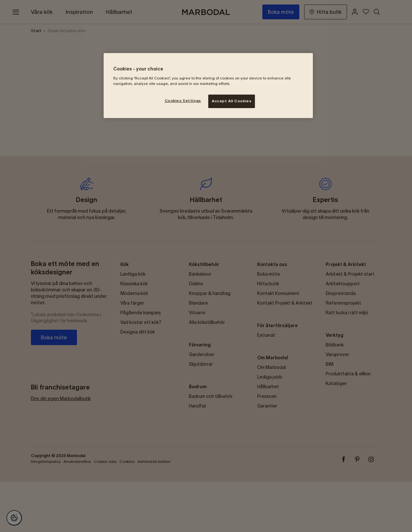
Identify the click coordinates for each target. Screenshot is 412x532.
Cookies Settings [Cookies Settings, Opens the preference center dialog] (183, 101)
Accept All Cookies (232, 101)
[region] (208, 86)
